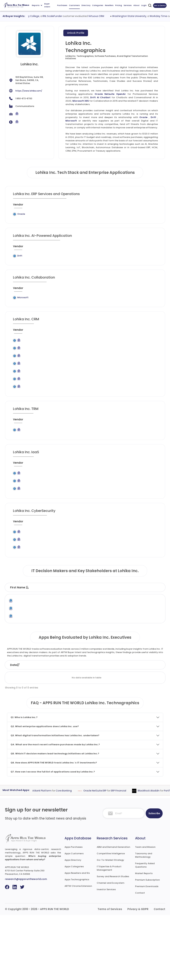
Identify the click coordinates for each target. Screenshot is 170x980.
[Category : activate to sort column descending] (95, 206)
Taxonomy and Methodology (144, 920)
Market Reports (144, 938)
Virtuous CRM (101, 16)
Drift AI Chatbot (100, 97)
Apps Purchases (74, 912)
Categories (98, 5)
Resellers (109, 5)
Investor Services (106, 954)
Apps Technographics (77, 944)
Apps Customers (74, 918)
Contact (140, 958)
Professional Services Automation (91, 217)
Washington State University (134, 16)
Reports (37, 5)
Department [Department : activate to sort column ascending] (114, 635)
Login (144, 5)
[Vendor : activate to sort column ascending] (21, 206)
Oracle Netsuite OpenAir (110, 94)
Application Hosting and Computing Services (94, 501)
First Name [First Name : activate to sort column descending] (19, 635)
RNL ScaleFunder (57, 16)
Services (128, 5)
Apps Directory (73, 925)
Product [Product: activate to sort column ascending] (104, 730)
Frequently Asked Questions (145, 930)
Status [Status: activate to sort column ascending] (60, 730)
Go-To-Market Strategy (110, 925)
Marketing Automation (95, 392)
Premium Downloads (147, 951)
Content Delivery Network (92, 514)
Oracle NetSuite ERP (99, 856)
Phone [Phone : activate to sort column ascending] (154, 635)
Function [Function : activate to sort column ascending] (89, 635)
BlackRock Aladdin (153, 856)
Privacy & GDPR (138, 974)
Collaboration (94, 308)
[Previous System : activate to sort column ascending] (43, 206)
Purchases (62, 5)
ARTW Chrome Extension (78, 951)
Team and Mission (145, 912)
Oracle (143, 117)
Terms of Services (110, 974)
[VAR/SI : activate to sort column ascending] (135, 206)
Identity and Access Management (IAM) (94, 572)
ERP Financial (122, 856)
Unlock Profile (76, 33)
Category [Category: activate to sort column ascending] (128, 730)
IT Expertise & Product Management (109, 933)
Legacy (34, 214)
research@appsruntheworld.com (26, 944)
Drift (153, 117)
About (136, 5)
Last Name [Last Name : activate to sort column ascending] (44, 635)
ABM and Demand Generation (113, 912)
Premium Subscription (147, 945)
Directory (86, 5)
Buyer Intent (47, 5)
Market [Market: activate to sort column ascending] (152, 730)
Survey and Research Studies (113, 941)
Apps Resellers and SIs (77, 938)
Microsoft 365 (81, 101)
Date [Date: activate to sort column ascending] (15, 730)
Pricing (119, 5)
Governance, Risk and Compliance (94, 453)
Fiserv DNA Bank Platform (40, 856)
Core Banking (68, 856)
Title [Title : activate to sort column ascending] (65, 635)
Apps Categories (74, 931)
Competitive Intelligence (111, 918)
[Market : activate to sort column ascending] (117, 206)
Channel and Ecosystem (111, 948)
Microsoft (71, 121)
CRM (85, 362)
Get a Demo (160, 5)
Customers (74, 5)
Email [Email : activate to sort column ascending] (136, 635)
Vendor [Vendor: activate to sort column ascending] (81, 730)
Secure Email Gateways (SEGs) (92, 583)
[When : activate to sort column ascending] (150, 206)
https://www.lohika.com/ (29, 91)
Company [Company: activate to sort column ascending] (37, 730)
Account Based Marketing (91, 353)
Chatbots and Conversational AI (93, 264)
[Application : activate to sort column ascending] (70, 206)
